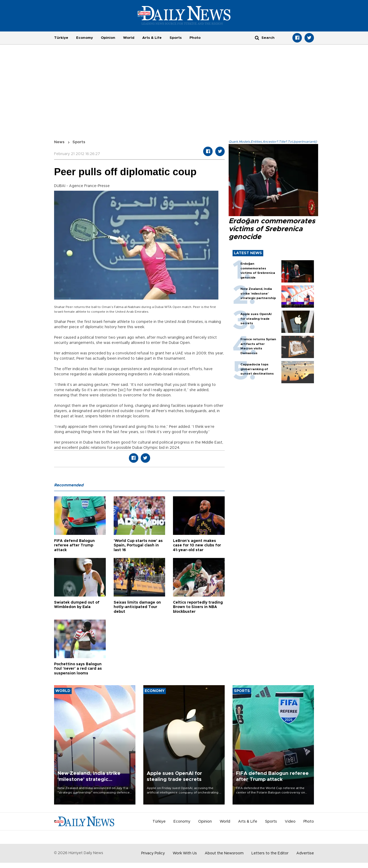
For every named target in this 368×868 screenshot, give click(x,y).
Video (290, 822)
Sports (176, 38)
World (129, 38)
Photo (195, 38)
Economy (85, 38)
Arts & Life (152, 38)
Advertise (305, 853)
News (59, 142)
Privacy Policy (153, 853)
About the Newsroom (224, 853)
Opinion (108, 38)
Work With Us (185, 853)
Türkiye (61, 38)
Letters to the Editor (270, 853)
